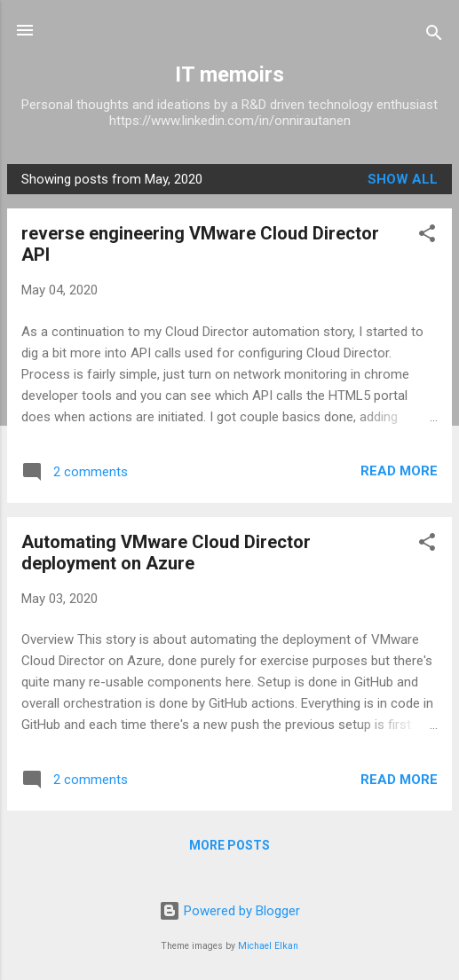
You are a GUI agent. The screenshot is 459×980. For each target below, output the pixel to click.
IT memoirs (229, 74)
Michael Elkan (268, 946)
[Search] (434, 36)
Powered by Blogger (229, 911)
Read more (399, 471)
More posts (229, 845)
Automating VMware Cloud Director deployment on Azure (166, 553)
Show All (403, 179)
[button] (427, 236)
